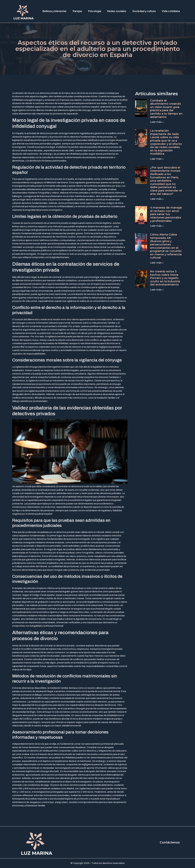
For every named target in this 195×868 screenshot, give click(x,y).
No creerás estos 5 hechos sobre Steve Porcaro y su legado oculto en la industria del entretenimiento (165, 278)
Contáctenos (169, 842)
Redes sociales (117, 11)
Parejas (77, 11)
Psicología (95, 11)
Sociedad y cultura (144, 11)
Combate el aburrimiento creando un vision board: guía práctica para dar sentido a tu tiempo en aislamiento (166, 109)
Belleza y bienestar (55, 11)
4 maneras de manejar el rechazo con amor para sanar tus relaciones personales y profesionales (166, 214)
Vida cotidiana (171, 11)
